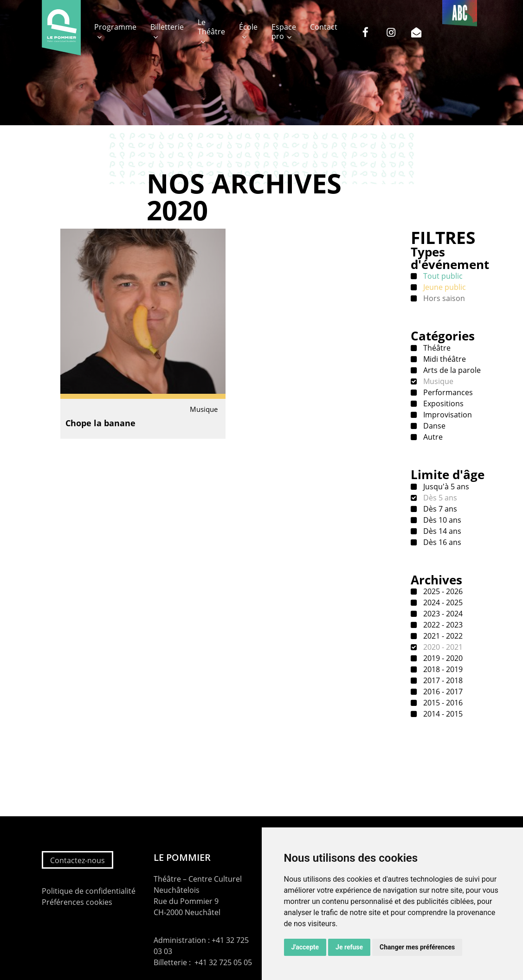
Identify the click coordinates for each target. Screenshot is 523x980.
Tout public (442, 276)
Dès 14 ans (441, 531)
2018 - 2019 (442, 669)
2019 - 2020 (442, 658)
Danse (433, 426)
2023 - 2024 (442, 614)
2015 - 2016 (442, 703)
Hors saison (443, 298)
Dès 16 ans (441, 542)
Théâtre (436, 348)
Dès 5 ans (439, 498)
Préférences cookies (77, 902)
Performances (447, 392)
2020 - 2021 (442, 647)
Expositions (442, 404)
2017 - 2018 (442, 680)
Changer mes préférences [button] (417, 947)
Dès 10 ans (441, 520)
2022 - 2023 (442, 625)
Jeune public (444, 287)
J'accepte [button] (305, 947)
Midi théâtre (444, 359)
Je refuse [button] (349, 947)
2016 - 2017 (442, 692)
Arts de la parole (451, 370)
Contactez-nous (77, 860)
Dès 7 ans (439, 509)
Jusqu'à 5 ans (445, 487)
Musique (437, 381)
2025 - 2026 (442, 591)
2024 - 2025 (442, 602)
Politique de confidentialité (89, 891)
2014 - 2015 (442, 714)
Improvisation (447, 415)
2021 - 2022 (442, 636)
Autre (432, 437)
